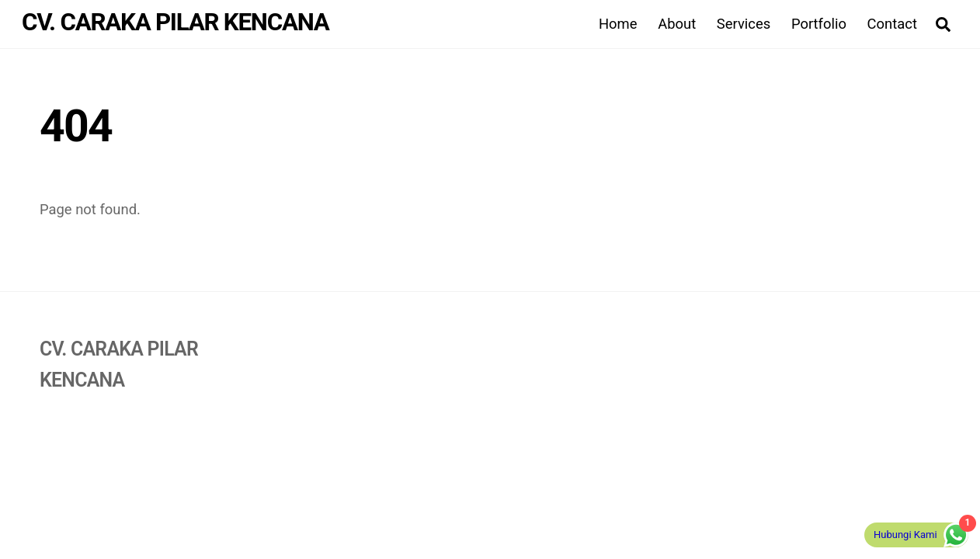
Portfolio (819, 24)
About (677, 24)
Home (618, 24)
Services (744, 24)
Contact (892, 24)
